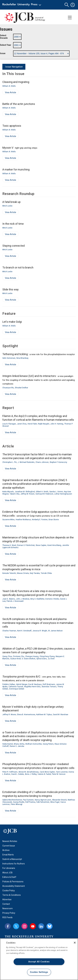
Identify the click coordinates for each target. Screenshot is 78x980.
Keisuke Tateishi (9, 573)
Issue (3, 53)
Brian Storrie (54, 520)
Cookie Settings (39, 972)
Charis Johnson (42, 462)
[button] (67, 5)
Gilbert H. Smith (42, 492)
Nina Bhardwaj (22, 358)
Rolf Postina (30, 802)
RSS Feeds (7, 917)
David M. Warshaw (61, 715)
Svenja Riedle (19, 802)
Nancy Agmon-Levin (43, 800)
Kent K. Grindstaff (24, 631)
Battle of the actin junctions (19, 104)
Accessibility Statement (14, 886)
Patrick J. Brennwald (15, 601)
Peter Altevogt (17, 804)
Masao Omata (23, 573)
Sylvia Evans (42, 659)
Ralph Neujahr (44, 424)
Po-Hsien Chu (19, 656)
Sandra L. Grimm (56, 492)
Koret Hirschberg (54, 545)
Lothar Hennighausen (63, 494)
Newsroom (8, 908)
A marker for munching (16, 169)
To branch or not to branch (18, 267)
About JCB (7, 873)
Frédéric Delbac (9, 684)
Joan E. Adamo (9, 599)
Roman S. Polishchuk (26, 545)
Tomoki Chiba (46, 573)
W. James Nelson (55, 631)
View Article (9, 93)
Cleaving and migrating (16, 82)
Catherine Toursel (16, 687)
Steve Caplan (41, 545)
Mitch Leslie (7, 206)
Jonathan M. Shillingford (25, 492)
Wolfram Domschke (34, 744)
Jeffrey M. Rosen (27, 494)
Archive (6, 850)
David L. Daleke (18, 774)
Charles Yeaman (9, 631)
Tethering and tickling (39, 354)
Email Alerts (8, 855)
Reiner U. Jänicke (17, 746)
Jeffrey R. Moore (9, 715)
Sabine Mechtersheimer (12, 800)
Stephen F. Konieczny (58, 462)
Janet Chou (22, 424)
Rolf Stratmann (49, 684)
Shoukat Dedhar (21, 388)
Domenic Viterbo (52, 599)
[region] (39, 959)
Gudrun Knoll (16, 659)
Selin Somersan (9, 358)
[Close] (75, 943)
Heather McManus (23, 520)
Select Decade (4, 37)
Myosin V (20, 148)
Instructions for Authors (14, 864)
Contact (6, 904)
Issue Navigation (14, 67)
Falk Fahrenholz (43, 802)
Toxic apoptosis (12, 126)
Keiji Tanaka (35, 573)
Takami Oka (15, 494)
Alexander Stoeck (59, 800)
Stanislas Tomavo (49, 687)
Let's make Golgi (12, 322)
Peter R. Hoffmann (10, 772)
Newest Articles (10, 841)
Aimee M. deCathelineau (29, 772)
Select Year (6, 45)
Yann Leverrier (62, 772)
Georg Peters (48, 744)
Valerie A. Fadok (44, 774)
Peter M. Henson (59, 774)
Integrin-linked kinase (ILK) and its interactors (39, 380)
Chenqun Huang (32, 656)
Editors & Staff (9, 877)
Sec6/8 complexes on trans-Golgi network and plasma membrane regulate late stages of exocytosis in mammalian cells (38, 623)
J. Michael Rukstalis (26, 462)
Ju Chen (51, 659)
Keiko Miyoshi (8, 492)
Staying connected (13, 246)
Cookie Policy (9, 891)
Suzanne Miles (9, 520)
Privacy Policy (9, 913)
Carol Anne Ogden (47, 772)
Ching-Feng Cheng (47, 656)
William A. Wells (9, 86)
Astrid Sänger (22, 684)
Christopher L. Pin (10, 462)
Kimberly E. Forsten (40, 520)
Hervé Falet (32, 424)
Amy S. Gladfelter (37, 599)
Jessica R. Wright (40, 631)
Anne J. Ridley (31, 774)
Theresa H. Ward (9, 545)
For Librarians (9, 868)
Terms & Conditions (12, 895)
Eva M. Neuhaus (35, 684)
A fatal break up (11, 202)
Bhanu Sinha (19, 744)
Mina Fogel (55, 802)
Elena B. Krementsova (26, 715)
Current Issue (9, 846)
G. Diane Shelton (29, 659)
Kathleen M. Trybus (44, 715)
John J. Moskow (23, 599)
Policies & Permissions (13, 882)
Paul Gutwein (28, 800)
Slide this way (11, 289)
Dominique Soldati (17, 689)
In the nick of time (13, 224)
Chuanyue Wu (8, 388)
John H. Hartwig (57, 424)
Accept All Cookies (39, 962)
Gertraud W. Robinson (44, 494)
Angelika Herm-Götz (32, 687)
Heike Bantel (8, 744)
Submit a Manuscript (12, 859)
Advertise (7, 899)
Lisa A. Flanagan (9, 424)
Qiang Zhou (7, 656)
